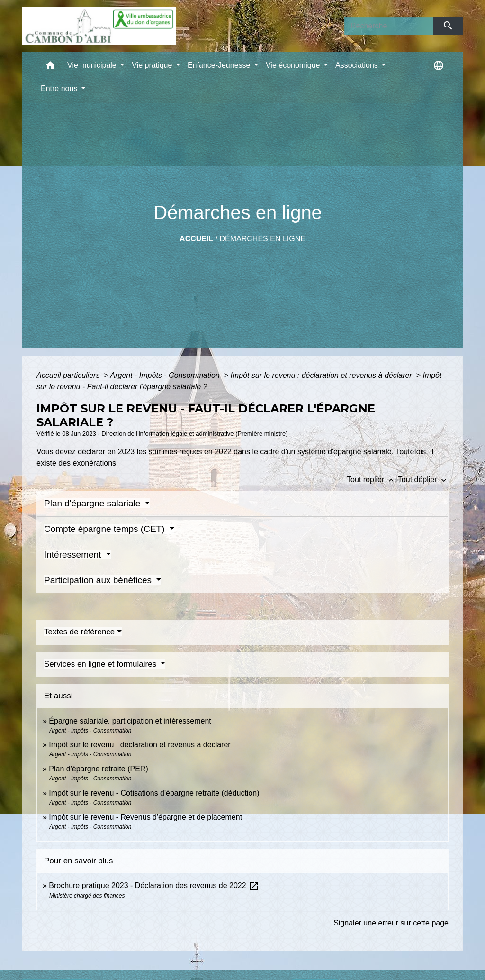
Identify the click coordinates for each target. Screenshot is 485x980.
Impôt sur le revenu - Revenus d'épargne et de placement (145, 817)
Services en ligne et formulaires (101, 664)
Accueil (196, 239)
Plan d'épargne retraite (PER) (98, 769)
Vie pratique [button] (153, 65)
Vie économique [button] (294, 65)
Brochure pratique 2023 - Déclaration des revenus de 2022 (154, 885)
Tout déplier (423, 480)
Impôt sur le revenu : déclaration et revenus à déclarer (322, 375)
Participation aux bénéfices (99, 580)
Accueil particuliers (69, 375)
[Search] (389, 26)
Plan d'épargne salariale (94, 503)
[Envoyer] (448, 26)
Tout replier (372, 480)
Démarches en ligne (263, 239)
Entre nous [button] (60, 88)
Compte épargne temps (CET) (106, 529)
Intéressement (74, 554)
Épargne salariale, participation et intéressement (130, 721)
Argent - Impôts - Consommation (166, 375)
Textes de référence (79, 632)
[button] (50, 68)
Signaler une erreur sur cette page (391, 923)
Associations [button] (358, 65)
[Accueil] (99, 26)
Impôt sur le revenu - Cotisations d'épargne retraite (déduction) (154, 793)
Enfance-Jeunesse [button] (220, 65)
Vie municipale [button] (93, 65)
